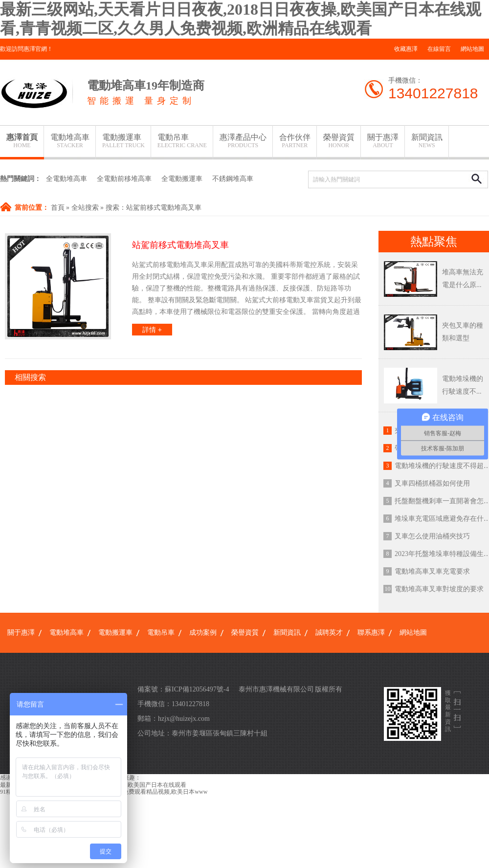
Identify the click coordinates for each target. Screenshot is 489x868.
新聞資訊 (427, 141)
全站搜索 (85, 208)
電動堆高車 (70, 141)
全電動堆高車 (67, 179)
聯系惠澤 (371, 633)
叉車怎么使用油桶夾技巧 (432, 536)
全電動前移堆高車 (124, 179)
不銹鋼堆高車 (233, 179)
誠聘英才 (329, 633)
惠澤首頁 (22, 141)
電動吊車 (182, 141)
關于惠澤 (383, 141)
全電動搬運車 (182, 179)
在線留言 (439, 49)
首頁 (58, 208)
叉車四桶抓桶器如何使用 (432, 483)
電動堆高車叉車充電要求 (432, 571)
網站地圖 (472, 49)
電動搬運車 (123, 141)
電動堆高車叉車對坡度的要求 (439, 589)
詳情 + (152, 330)
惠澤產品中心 (243, 141)
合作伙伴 (295, 141)
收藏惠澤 (406, 49)
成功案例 (203, 633)
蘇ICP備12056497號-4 (197, 689)
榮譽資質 (339, 141)
